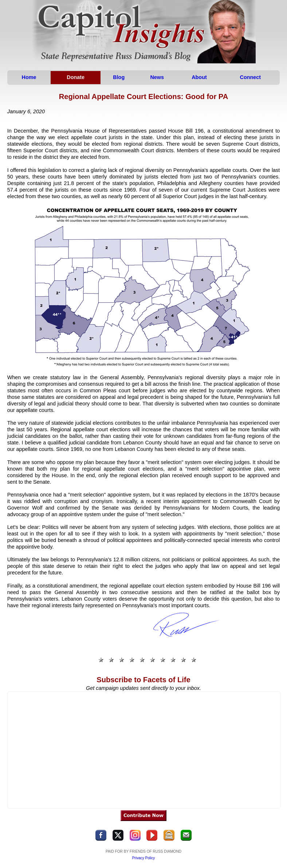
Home (29, 77)
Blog (119, 77)
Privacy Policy (144, 858)
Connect (251, 77)
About (199, 77)
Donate (76, 77)
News (157, 77)
